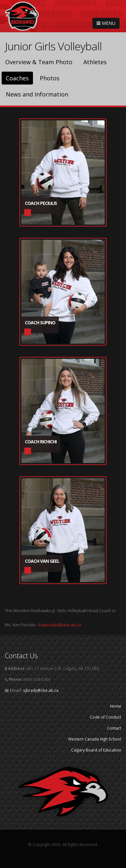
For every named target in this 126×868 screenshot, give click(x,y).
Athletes (95, 62)
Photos (50, 78)
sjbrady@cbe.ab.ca (41, 690)
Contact (114, 728)
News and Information (37, 94)
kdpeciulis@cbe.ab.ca (60, 625)
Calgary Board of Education (96, 750)
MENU (106, 23)
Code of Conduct (105, 717)
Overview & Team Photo (39, 62)
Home (116, 706)
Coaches (17, 78)
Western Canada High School (95, 739)
